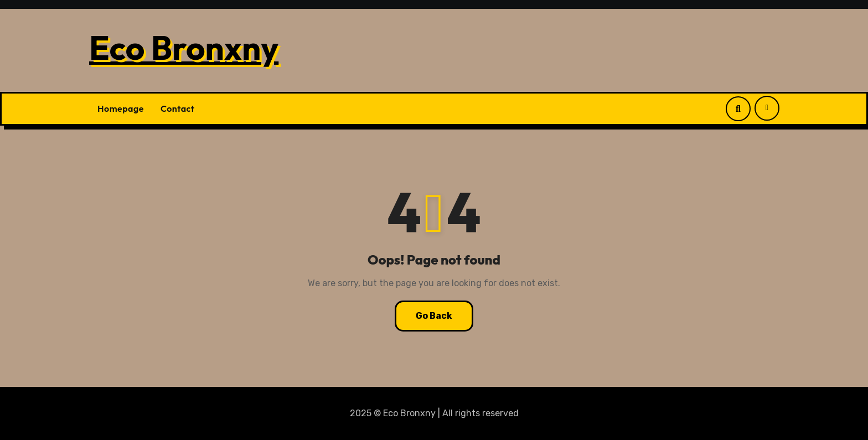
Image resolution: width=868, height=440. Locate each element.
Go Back (434, 316)
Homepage (121, 108)
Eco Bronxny (184, 48)
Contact (178, 108)
